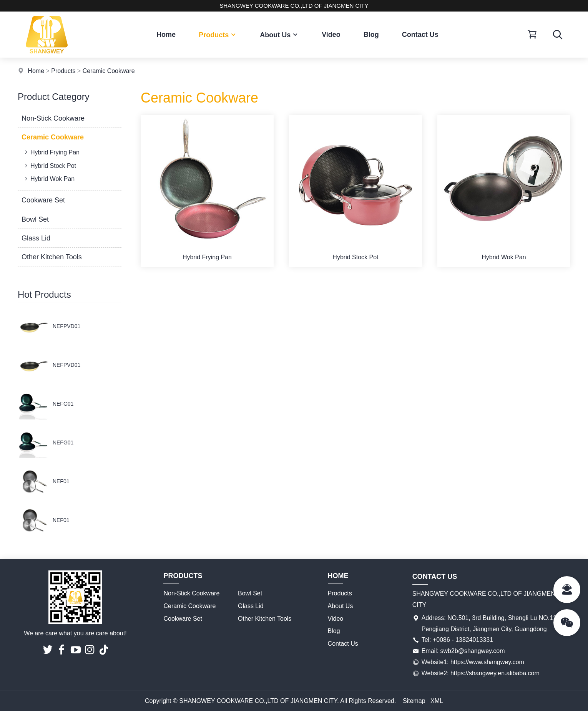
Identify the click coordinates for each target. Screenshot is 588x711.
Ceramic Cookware (109, 71)
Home (166, 35)
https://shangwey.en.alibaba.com (495, 673)
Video (331, 35)
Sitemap (414, 701)
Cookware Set (43, 200)
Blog (371, 35)
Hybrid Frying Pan (51, 152)
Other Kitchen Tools (52, 257)
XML (437, 701)
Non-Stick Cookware (53, 118)
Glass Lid (36, 238)
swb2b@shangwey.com (473, 651)
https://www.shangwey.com (487, 662)
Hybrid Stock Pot (50, 166)
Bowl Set (35, 219)
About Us (279, 35)
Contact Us (420, 35)
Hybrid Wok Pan (49, 179)
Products (218, 35)
